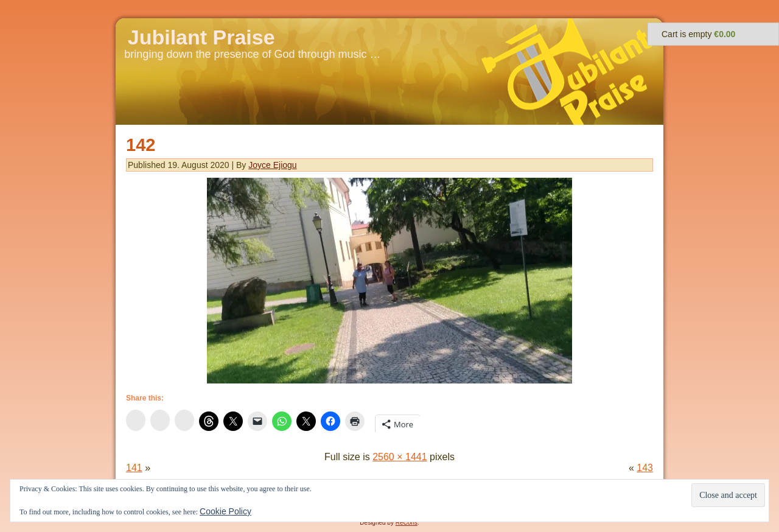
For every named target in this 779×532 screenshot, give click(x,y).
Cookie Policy (225, 511)
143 (645, 468)
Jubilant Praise (201, 37)
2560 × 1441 (400, 457)
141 (134, 468)
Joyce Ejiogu (272, 165)
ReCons (407, 523)
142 (141, 145)
